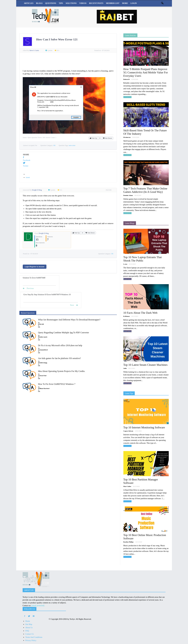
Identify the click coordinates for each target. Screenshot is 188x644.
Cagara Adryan (128, 431)
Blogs (39, 3)
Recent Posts (96, 3)
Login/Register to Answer (35, 267)
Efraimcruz (127, 137)
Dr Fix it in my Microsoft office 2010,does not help (60, 345)
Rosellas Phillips (129, 542)
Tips (61, 3)
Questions (51, 3)
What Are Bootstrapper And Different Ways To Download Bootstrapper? (69, 320)
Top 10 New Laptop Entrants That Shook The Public (143, 259)
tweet (28, 177)
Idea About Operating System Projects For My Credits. (62, 371)
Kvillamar (127, 316)
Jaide (125, 368)
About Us (29, 628)
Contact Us (30, 634)
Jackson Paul (42, 376)
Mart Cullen (127, 486)
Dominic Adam (128, 195)
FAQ (27, 631)
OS (54, 145)
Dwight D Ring (44, 233)
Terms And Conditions (34, 637)
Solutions (71, 3)
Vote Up (94, 138)
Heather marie (43, 337)
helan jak (41, 324)
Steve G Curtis (34, 50)
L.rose (125, 264)
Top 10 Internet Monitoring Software (144, 427)
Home (28, 621)
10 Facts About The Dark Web (140, 313)
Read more (127, 97)
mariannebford (43, 350)
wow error (72, 145)
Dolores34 (127, 79)
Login (134, 3)
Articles (29, 3)
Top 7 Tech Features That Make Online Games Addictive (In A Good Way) (145, 190)
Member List (113, 3)
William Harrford (44, 388)
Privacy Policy (31, 640)
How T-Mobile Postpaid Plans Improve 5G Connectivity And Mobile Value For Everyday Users (146, 72)
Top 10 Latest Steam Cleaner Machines (145, 365)
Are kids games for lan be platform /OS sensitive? (60, 358)
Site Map (29, 624)
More (125, 3)
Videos (83, 3)
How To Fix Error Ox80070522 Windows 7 (57, 384)
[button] (162, 3)
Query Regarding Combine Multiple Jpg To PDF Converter (64, 333)
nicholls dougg (43, 363)
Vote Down (107, 138)
